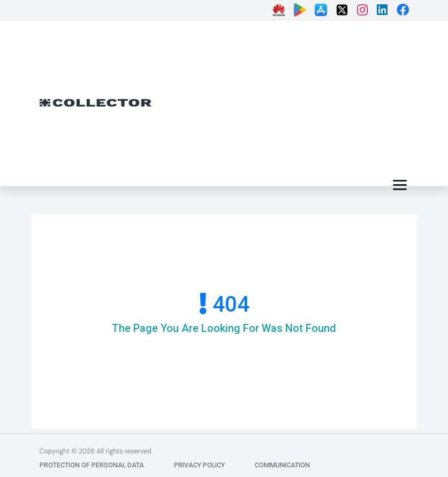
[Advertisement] (308, 101)
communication (282, 465)
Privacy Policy (199, 465)
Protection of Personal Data (92, 465)
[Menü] (400, 185)
